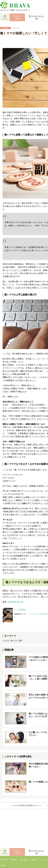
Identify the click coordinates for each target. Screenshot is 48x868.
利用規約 (14, 860)
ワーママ (6, 640)
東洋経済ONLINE (16, 602)
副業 (20, 640)
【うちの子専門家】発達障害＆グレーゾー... (28, 806)
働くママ (14, 640)
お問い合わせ (24, 860)
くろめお (21, 609)
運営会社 (34, 860)
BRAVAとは (4, 860)
